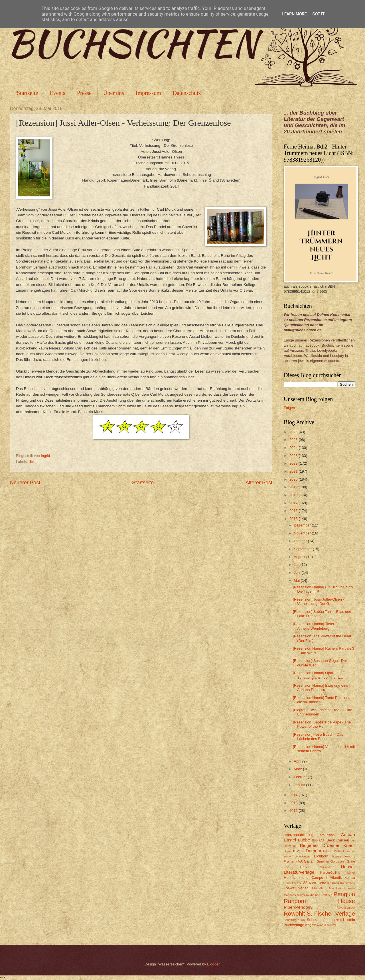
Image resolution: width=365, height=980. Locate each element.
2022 (294, 463)
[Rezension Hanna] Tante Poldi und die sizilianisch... (322, 700)
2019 (294, 487)
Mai (297, 581)
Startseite (27, 93)
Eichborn (321, 856)
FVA (299, 861)
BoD (315, 840)
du (302, 851)
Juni (298, 573)
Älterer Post (259, 483)
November (303, 533)
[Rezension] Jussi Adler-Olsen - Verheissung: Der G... (319, 601)
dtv (31, 462)
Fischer (289, 861)
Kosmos (333, 883)
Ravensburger (346, 908)
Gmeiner (323, 861)
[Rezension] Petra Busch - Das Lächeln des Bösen (318, 737)
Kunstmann (348, 883)
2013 (294, 803)
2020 (294, 479)
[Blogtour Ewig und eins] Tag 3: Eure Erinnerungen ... (323, 712)
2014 (294, 795)
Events (57, 93)
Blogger (213, 964)
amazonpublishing (299, 835)
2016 (294, 511)
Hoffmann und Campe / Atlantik (313, 878)
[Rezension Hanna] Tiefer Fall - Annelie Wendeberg (318, 626)
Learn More (294, 14)
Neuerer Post (25, 483)
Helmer (350, 873)
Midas (301, 895)
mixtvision (313, 895)
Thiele (338, 920)
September (303, 549)
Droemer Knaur (339, 845)
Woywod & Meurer (324, 925)
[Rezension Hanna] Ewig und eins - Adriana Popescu (322, 688)
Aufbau (348, 834)
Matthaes (290, 895)
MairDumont (337, 888)
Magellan (319, 888)
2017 (294, 503)
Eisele (337, 856)
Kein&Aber (291, 883)
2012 (294, 811)
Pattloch (327, 895)
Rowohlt (294, 913)
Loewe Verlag (296, 888)
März (298, 769)
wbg (308, 925)
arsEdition (327, 835)
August (300, 557)
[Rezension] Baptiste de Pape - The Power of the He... (322, 724)
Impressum (148, 93)
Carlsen (343, 840)
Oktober (301, 541)
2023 (294, 456)
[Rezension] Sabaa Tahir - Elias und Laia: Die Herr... (322, 614)
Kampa (350, 878)
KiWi (303, 883)
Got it (318, 14)
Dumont (313, 851)
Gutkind (325, 867)
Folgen (289, 408)
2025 (294, 440)
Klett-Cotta (318, 883)
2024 (294, 448)
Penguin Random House (319, 898)
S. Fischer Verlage (331, 913)
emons (350, 856)
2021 (294, 471)
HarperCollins (330, 873)
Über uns (114, 93)
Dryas (288, 851)
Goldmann (338, 861)
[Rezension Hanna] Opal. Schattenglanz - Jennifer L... (318, 675)
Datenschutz (187, 93)
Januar (300, 785)
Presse (84, 93)
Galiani (310, 861)
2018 (294, 495)
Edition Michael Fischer (339, 851)
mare (352, 888)
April (298, 761)
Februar (301, 777)
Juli (297, 565)
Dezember (303, 525)
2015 (294, 519)
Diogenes (309, 845)
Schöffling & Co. (295, 920)
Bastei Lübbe (297, 840)
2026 (294, 432)
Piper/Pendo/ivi (299, 907)
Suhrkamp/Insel (320, 920)
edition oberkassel (297, 856)
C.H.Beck (327, 840)
